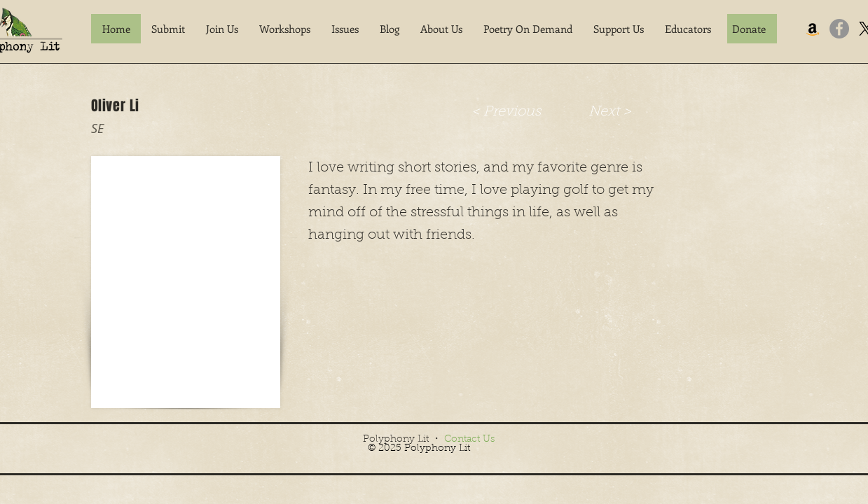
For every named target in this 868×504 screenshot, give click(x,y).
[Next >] (610, 112)
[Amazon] (813, 29)
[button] (168, 29)
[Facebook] (839, 29)
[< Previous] (507, 112)
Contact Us (469, 440)
